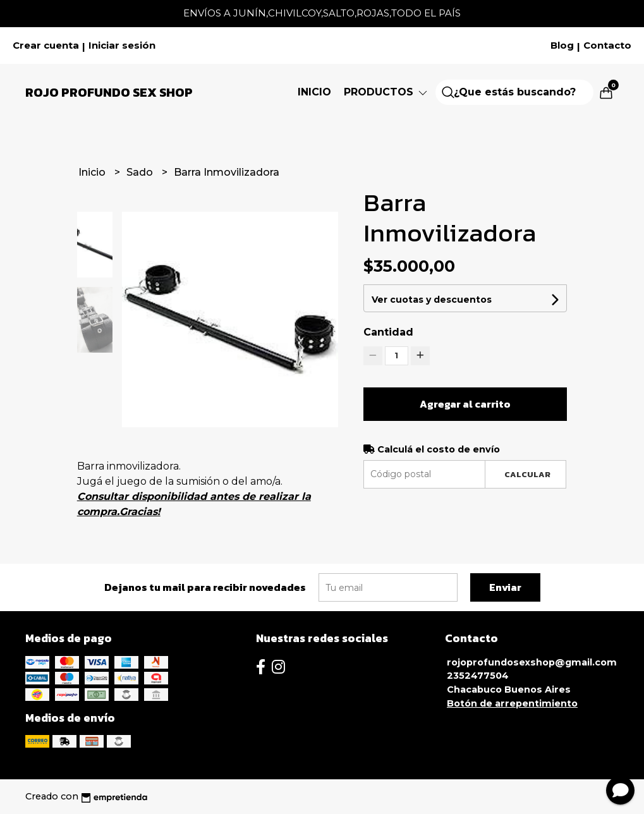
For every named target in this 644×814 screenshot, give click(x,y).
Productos (386, 92)
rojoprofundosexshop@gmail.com (532, 662)
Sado (141, 172)
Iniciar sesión (122, 46)
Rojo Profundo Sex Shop (109, 92)
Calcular (527, 474)
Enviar (505, 587)
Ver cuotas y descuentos (432, 300)
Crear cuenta (46, 46)
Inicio (314, 92)
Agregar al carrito (465, 404)
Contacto (607, 46)
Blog (562, 46)
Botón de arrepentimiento (512, 703)
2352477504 (478, 676)
